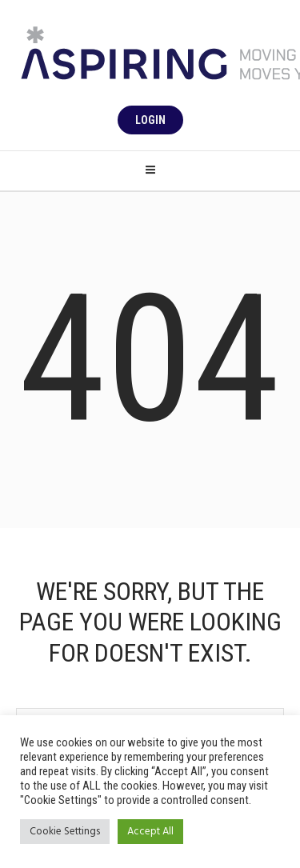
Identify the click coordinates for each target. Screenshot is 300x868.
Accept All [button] (150, 832)
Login (150, 120)
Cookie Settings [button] (65, 832)
